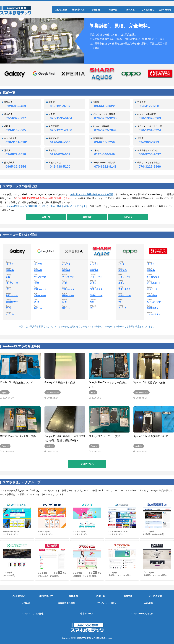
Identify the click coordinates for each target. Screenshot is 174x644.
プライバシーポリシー (107, 603)
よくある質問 (148, 10)
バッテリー (11, 264)
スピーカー (11, 314)
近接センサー (12, 302)
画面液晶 (10, 270)
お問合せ (128, 217)
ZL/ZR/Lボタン (153, 314)
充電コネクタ (12, 296)
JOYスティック (154, 302)
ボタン (9, 289)
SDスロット (152, 289)
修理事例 (96, 10)
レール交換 (152, 296)
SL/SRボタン (153, 308)
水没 (8, 277)
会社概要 (148, 603)
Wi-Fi (8, 308)
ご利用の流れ (61, 10)
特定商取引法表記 (67, 603)
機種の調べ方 (78, 10)
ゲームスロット (154, 283)
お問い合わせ (165, 10)
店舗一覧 (113, 10)
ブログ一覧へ (87, 464)
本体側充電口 (153, 277)
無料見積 (130, 10)
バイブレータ (12, 283)
